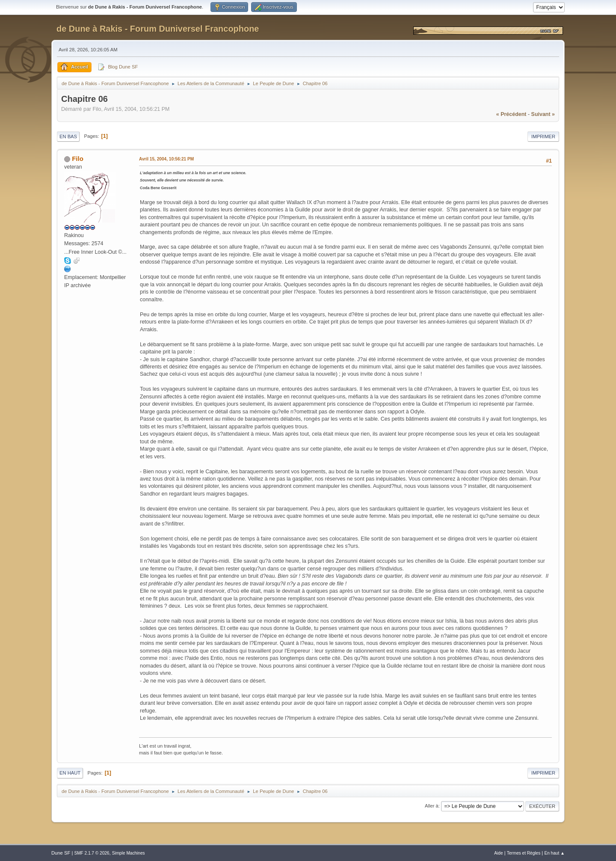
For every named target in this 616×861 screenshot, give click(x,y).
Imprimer (543, 137)
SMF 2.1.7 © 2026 (92, 853)
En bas (68, 137)
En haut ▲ (554, 853)
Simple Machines (129, 853)
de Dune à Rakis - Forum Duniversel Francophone (158, 29)
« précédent (511, 114)
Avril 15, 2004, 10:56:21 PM (166, 159)
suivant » (543, 114)
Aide (498, 853)
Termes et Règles (524, 853)
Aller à (432, 806)
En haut (70, 773)
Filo (78, 159)
